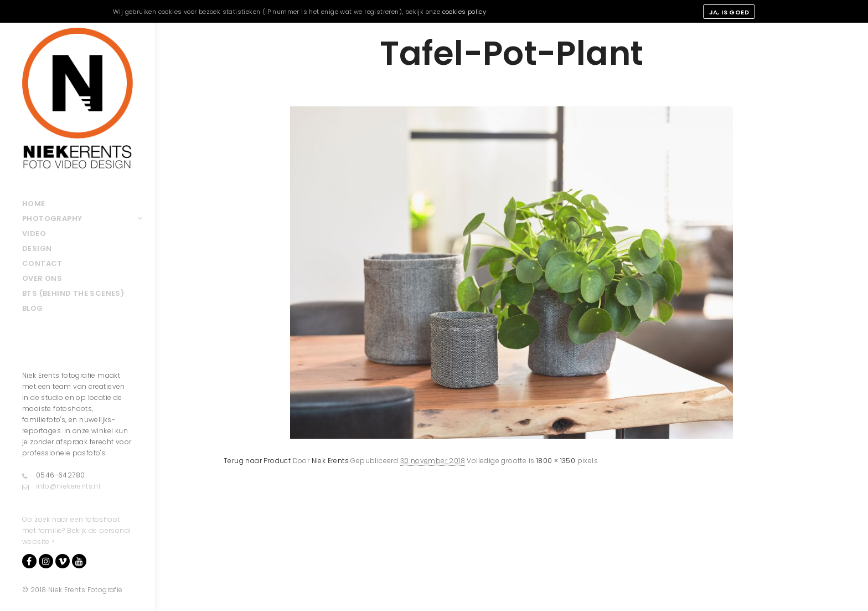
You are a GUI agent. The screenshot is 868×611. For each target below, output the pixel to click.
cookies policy (464, 12)
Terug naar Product (257, 461)
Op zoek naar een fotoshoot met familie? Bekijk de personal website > (76, 530)
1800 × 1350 (556, 461)
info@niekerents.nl (61, 486)
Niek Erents (330, 461)
